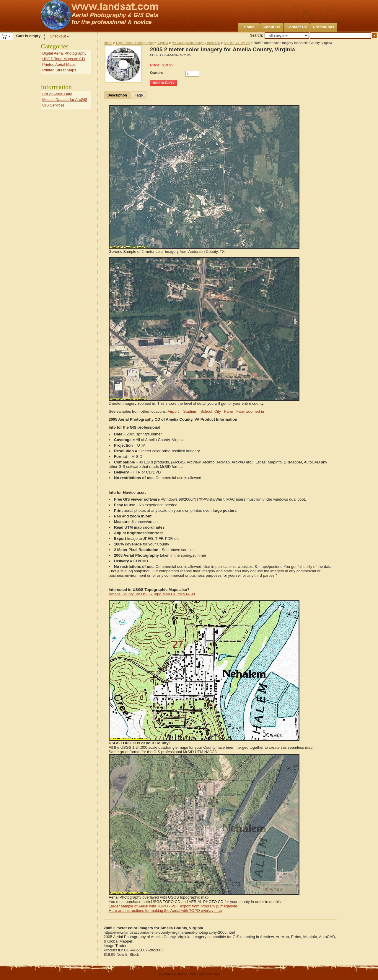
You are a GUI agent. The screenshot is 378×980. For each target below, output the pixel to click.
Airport (174, 411)
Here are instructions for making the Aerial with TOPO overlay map (165, 911)
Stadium (190, 411)
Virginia (163, 43)
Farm (228, 411)
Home (249, 27)
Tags (139, 95)
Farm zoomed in (250, 411)
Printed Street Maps (59, 70)
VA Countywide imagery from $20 (196, 43)
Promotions (324, 27)
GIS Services (53, 105)
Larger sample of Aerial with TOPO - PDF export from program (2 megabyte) (174, 906)
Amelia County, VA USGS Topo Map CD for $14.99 (152, 594)
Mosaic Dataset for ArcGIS (65, 100)
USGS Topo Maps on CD (63, 59)
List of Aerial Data (57, 94)
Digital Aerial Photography (135, 43)
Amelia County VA (237, 43)
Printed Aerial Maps (59, 64)
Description (117, 95)
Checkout (58, 36)
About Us (272, 27)
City (218, 411)
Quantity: (157, 73)
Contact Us (297, 27)
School (206, 411)
